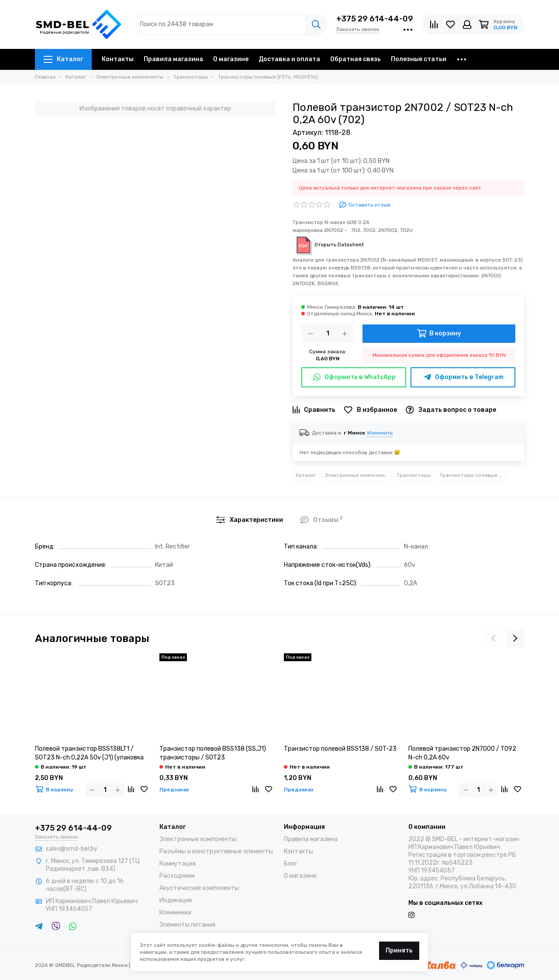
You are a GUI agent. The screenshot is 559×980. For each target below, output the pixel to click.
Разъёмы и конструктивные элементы (216, 851)
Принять (399, 951)
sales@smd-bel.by (72, 849)
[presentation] (493, 638)
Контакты (118, 59)
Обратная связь (355, 59)
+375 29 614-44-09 (375, 19)
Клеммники (175, 913)
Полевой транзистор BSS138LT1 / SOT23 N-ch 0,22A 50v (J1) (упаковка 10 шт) (89, 754)
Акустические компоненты (199, 888)
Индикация (176, 900)
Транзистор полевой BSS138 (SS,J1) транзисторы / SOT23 (213, 753)
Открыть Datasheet (328, 245)
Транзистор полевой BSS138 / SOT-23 (340, 749)
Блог (291, 864)
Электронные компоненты (358, 475)
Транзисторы (414, 475)
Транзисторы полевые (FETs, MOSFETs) (473, 475)
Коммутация (178, 864)
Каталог (63, 59)
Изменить (380, 433)
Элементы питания (187, 925)
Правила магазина (173, 59)
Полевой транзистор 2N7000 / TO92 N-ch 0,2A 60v (462, 753)
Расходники (177, 876)
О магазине (231, 59)
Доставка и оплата (289, 59)
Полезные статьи (419, 59)
